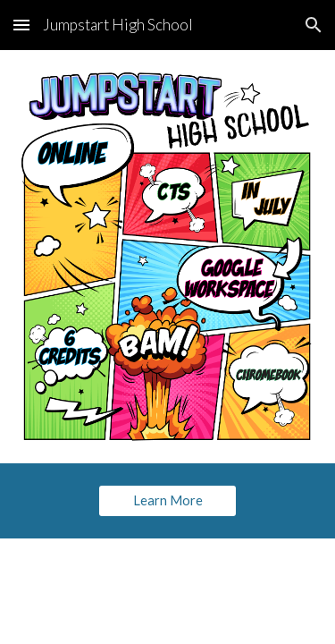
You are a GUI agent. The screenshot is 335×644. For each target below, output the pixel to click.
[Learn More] (167, 500)
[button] (21, 25)
